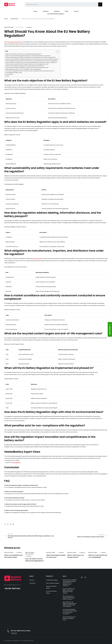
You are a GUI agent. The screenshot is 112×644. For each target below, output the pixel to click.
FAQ (8, 76)
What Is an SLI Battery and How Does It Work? (13, 556)
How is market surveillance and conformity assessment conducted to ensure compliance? (32, 62)
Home (6, 19)
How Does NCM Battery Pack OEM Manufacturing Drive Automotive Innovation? (70, 612)
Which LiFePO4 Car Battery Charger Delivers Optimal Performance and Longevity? (70, 604)
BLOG (65, 576)
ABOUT (32, 576)
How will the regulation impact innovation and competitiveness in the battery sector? (30, 71)
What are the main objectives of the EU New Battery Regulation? (24, 54)
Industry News (14, 19)
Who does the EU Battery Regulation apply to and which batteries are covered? (28, 56)
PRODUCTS (50, 576)
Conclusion (10, 74)
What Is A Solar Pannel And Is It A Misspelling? (98, 556)
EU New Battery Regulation (14, 42)
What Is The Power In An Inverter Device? (76, 556)
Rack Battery (29, 554)
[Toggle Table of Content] (57, 52)
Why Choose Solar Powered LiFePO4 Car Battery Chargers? (69, 598)
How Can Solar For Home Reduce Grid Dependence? (35, 560)
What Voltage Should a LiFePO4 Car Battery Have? (69, 618)
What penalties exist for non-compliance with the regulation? (24, 69)
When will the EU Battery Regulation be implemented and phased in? (25, 66)
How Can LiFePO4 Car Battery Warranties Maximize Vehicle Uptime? (69, 591)
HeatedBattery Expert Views (14, 73)
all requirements (37, 259)
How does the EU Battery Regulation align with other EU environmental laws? (27, 68)
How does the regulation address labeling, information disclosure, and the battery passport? (33, 59)
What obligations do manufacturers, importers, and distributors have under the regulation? (32, 61)
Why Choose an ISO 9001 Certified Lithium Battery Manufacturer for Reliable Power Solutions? (70, 583)
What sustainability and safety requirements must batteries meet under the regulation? (31, 57)
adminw (30, 27)
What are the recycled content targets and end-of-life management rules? (28, 64)
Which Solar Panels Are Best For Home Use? (56, 556)
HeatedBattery (16, 462)
